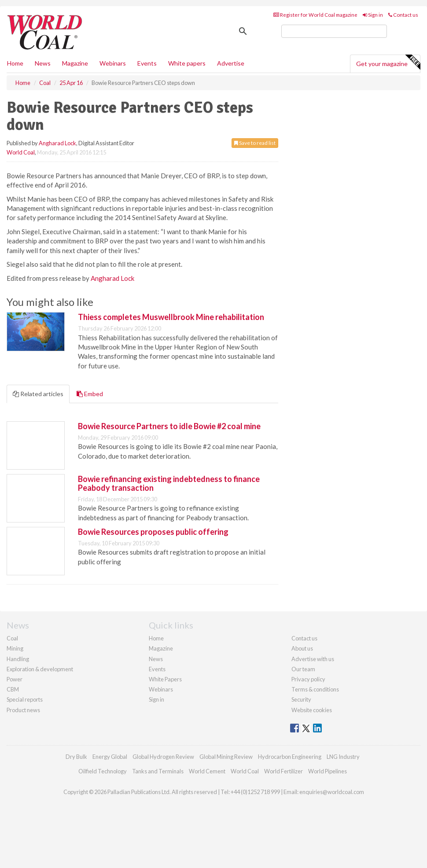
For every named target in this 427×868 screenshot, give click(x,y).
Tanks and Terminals (158, 771)
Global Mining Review (226, 757)
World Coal (21, 152)
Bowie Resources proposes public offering (153, 532)
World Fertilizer (283, 771)
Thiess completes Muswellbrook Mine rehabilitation (171, 317)
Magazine (75, 63)
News (156, 659)
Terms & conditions (315, 689)
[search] (334, 31)
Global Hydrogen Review (163, 757)
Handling (18, 659)
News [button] (43, 63)
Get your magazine (388, 63)
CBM (13, 689)
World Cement (207, 771)
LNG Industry (343, 757)
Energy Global (110, 757)
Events (147, 63)
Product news (23, 710)
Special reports (25, 699)
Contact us (403, 15)
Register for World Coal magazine (315, 15)
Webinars (113, 63)
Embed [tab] (90, 394)
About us (302, 648)
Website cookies (312, 710)
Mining (15, 648)
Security (301, 699)
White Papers (165, 679)
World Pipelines (328, 771)
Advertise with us (313, 659)
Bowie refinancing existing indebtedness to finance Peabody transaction (169, 483)
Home (15, 63)
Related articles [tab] (38, 394)
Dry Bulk (76, 757)
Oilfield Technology (103, 771)
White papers (187, 63)
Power (15, 679)
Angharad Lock (57, 143)
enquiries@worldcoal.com (332, 792)
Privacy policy (308, 679)
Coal (12, 638)
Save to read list (255, 143)
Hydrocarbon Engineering (290, 757)
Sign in (373, 15)
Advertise (231, 63)
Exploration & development (40, 669)
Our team (303, 669)
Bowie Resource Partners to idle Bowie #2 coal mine (169, 426)
